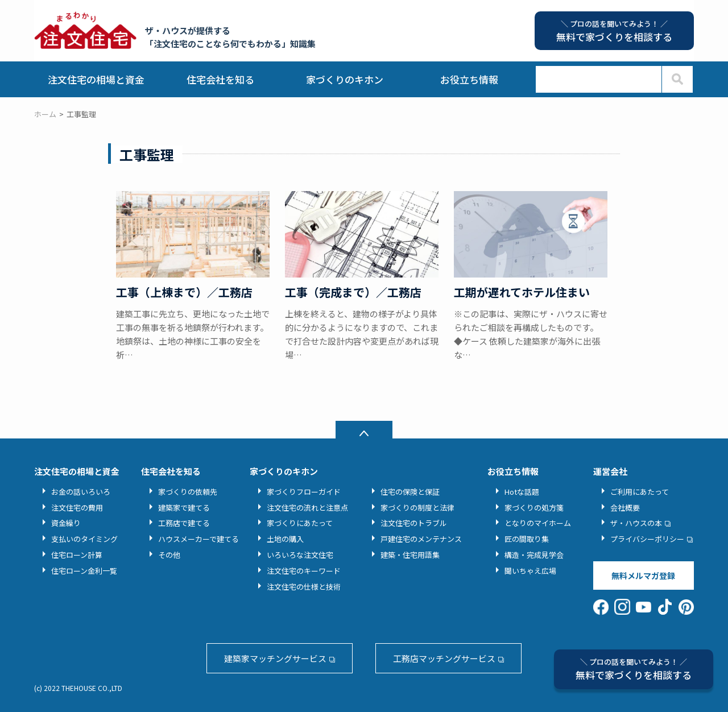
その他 (169, 555)
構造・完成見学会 (534, 555)
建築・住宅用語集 (410, 555)
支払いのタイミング (84, 539)
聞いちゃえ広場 (530, 571)
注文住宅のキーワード (304, 571)
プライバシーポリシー (647, 539)
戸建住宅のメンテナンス (421, 539)
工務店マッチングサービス (444, 658)
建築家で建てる (184, 508)
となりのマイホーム (538, 523)
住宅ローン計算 (77, 555)
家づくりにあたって (300, 523)
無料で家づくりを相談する (634, 669)
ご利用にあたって (640, 492)
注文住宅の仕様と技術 (304, 587)
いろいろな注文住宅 (300, 555)
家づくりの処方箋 (534, 508)
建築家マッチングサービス (275, 658)
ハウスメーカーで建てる (198, 539)
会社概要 (625, 508)
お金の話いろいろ (81, 492)
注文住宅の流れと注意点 (307, 508)
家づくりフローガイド (304, 492)
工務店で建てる (184, 523)
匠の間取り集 (527, 539)
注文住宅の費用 (77, 508)
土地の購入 (285, 539)
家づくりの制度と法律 (417, 508)
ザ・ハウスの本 (636, 523)
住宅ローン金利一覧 (84, 571)
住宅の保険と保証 (410, 492)
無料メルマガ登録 (643, 576)
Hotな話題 (522, 492)
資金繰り (66, 523)
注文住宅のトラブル (414, 523)
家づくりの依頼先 (188, 492)
